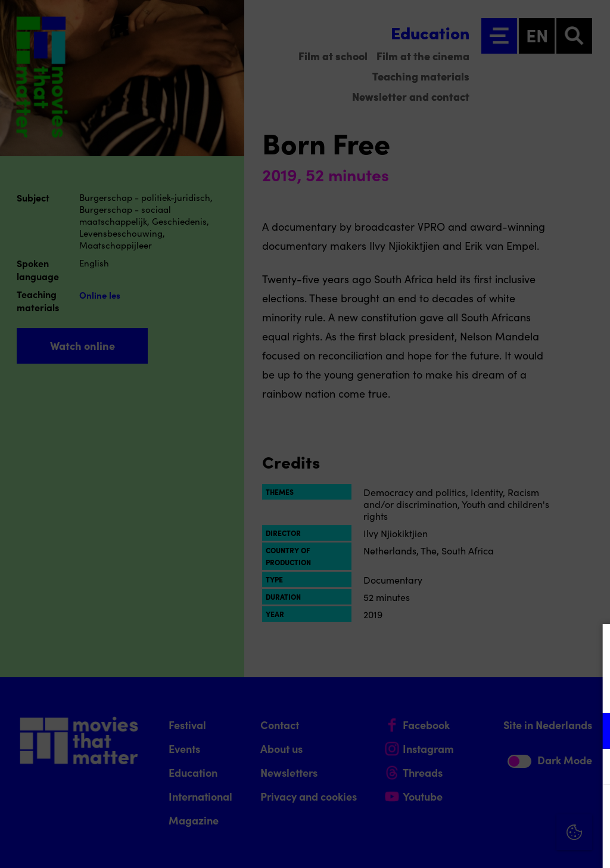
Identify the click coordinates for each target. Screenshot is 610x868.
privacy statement (461, 692)
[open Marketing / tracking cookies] (591, 768)
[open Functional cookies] (591, 732)
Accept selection (509, 846)
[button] (497, 731)
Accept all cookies (509, 811)
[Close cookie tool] (592, 646)
